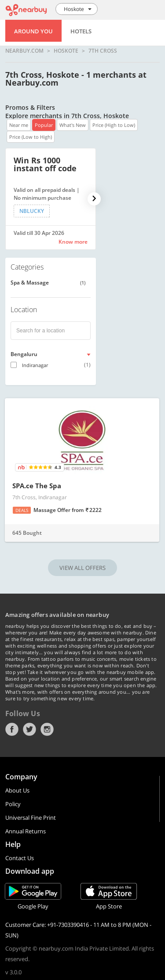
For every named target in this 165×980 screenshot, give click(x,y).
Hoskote (66, 51)
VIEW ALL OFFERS (82, 568)
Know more (73, 242)
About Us (17, 790)
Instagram (47, 729)
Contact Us (20, 858)
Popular (44, 125)
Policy (13, 804)
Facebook (12, 729)
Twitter (29, 729)
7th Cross (103, 51)
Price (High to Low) (114, 125)
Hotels (81, 31)
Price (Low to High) (31, 137)
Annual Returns (26, 831)
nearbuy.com (24, 51)
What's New (73, 125)
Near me (19, 125)
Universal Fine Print (31, 818)
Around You (33, 31)
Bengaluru (24, 354)
